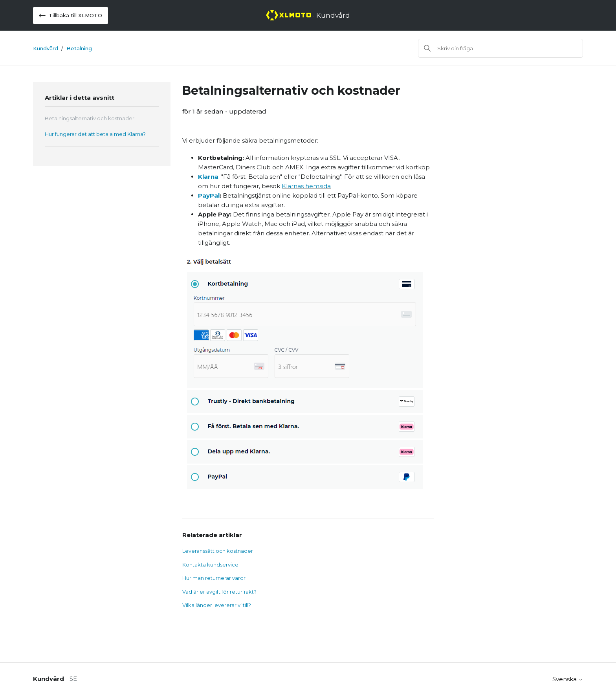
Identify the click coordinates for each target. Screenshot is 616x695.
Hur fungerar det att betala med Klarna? (95, 134)
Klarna (208, 177)
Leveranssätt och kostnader (218, 551)
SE (73, 679)
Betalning (79, 48)
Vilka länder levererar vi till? (217, 605)
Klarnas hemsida (306, 186)
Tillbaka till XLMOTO (71, 16)
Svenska (568, 679)
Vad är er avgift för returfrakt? (219, 592)
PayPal (209, 195)
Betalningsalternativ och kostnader (90, 118)
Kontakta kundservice (210, 565)
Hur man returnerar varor (214, 578)
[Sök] (500, 48)
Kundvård (46, 48)
